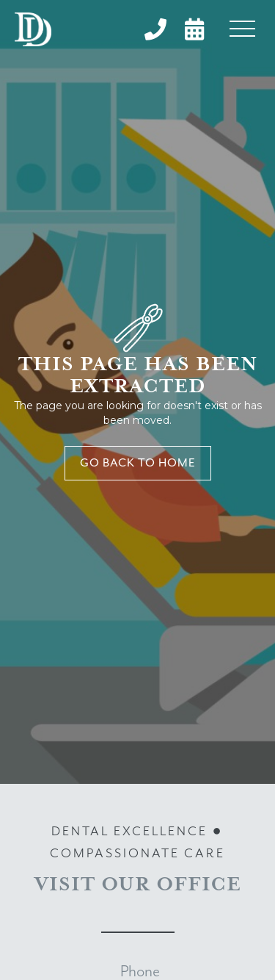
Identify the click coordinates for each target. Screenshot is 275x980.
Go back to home (138, 463)
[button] (242, 29)
